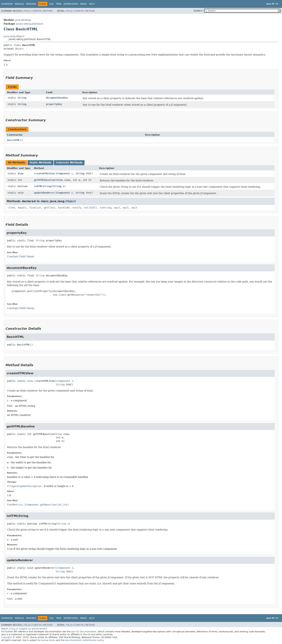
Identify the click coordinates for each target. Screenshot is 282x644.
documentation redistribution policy (84, 640)
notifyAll (90, 208)
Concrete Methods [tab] (69, 163)
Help (92, 4)
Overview (7, 4)
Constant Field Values (21, 256)
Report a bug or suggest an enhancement (24, 629)
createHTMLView (44, 173)
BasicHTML (13, 140)
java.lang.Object (14, 36)
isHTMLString (43, 186)
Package (31, 4)
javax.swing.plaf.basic (30, 24)
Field (27, 11)
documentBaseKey (57, 98)
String (22, 98)
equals (22, 208)
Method (48, 11)
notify (77, 208)
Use (52, 4)
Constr (37, 11)
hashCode (64, 208)
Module (19, 4)
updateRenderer (44, 193)
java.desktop (23, 20)
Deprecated (71, 4)
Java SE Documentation (84, 632)
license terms (48, 640)
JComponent (63, 173)
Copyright (7, 637)
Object (19, 49)
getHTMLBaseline (45, 180)
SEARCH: (198, 11)
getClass (49, 208)
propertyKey (54, 104)
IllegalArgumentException (24, 486)
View (21, 173)
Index (83, 4)
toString (106, 208)
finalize (35, 208)
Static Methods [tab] (40, 163)
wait (117, 208)
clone (11, 208)
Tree (59, 4)
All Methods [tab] (16, 163)
